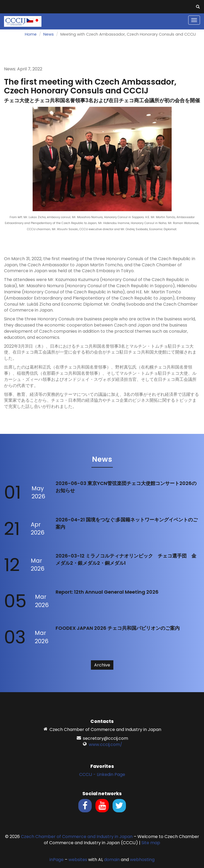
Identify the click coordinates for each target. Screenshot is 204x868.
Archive (102, 665)
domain (112, 860)
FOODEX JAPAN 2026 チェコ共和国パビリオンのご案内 (118, 628)
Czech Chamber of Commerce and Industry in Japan (77, 837)
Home (31, 34)
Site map (151, 843)
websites (78, 860)
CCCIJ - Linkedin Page (102, 774)
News (49, 34)
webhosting (142, 860)
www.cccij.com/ (105, 744)
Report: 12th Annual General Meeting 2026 (107, 592)
